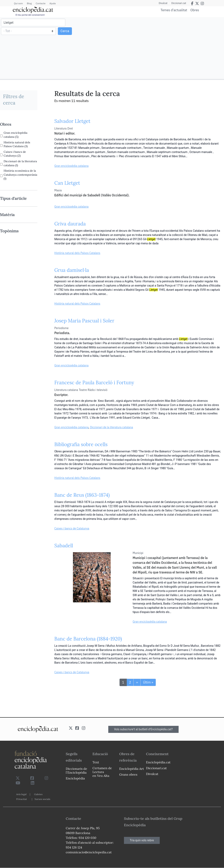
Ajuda (53, 3)
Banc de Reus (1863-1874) (82, 495)
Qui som (18, 3)
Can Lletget (67, 183)
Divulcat (163, 3)
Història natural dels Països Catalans (77, 253)
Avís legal (21, 794)
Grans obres (128, 774)
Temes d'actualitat (174, 10)
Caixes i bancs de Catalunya (72, 528)
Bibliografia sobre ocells (81, 444)
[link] (19, 124)
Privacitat (22, 799)
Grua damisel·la (72, 270)
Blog (29, 3)
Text (96, 762)
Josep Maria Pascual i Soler (84, 321)
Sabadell (64, 546)
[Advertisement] (167, 48)
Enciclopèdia (75, 778)
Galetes (38, 794)
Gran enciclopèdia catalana (72, 166)
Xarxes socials (42, 799)
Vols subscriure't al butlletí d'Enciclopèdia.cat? (143, 729)
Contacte (41, 3)
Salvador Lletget (73, 121)
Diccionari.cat (179, 3)
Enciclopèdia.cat (158, 762)
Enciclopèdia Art (132, 769)
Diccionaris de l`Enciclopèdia (76, 771)
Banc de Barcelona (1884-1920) (88, 639)
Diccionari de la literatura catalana (111, 427)
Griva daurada (70, 224)
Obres (195, 10)
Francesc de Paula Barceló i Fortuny (94, 383)
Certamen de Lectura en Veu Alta (102, 772)
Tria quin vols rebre (142, 840)
